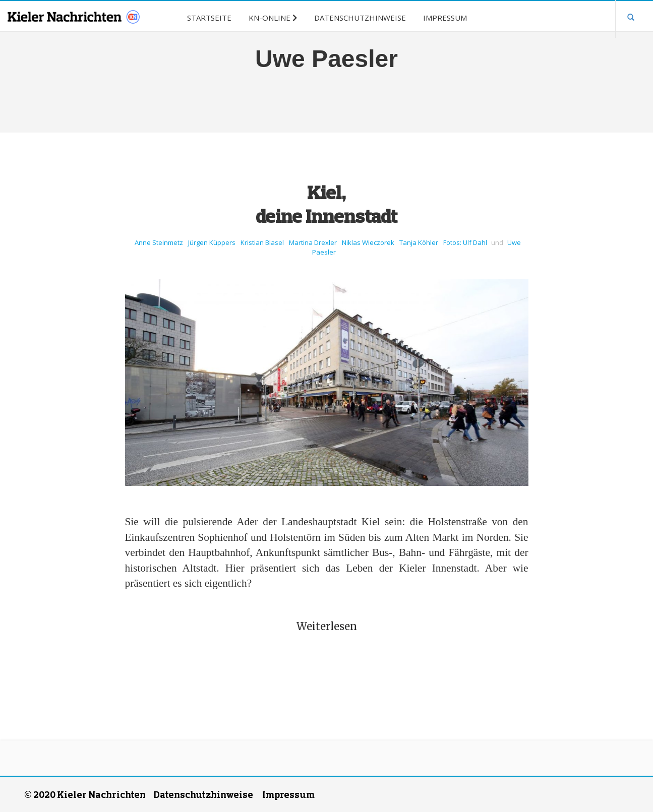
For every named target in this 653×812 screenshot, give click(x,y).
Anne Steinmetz (159, 242)
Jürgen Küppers (212, 242)
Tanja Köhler (419, 242)
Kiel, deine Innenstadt (326, 204)
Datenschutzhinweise (203, 794)
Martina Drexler (313, 242)
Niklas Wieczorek (368, 242)
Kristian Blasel (262, 242)
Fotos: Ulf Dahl (465, 242)
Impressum (288, 794)
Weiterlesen (327, 626)
